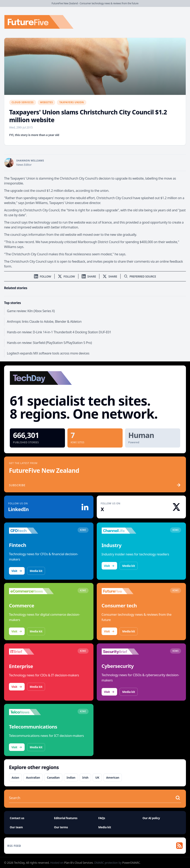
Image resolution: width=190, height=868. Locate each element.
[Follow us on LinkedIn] (43, 276)
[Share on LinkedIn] (89, 276)
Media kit (36, 571)
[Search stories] (91, 798)
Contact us (17, 818)
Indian (71, 777)
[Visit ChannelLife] (124, 531)
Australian (33, 777)
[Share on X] (110, 276)
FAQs (102, 818)
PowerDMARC (131, 863)
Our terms (61, 827)
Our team (16, 827)
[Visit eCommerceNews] (31, 591)
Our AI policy (151, 818)
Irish (85, 777)
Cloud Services (23, 102)
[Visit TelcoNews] (31, 712)
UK (97, 777)
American (113, 777)
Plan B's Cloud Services (79, 863)
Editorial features (66, 818)
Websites (47, 102)
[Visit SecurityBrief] (124, 652)
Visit (17, 571)
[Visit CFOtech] (31, 531)
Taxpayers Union (71, 102)
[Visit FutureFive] (124, 591)
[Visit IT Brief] (31, 652)
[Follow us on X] (66, 276)
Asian (15, 777)
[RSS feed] (95, 846)
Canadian (53, 777)
